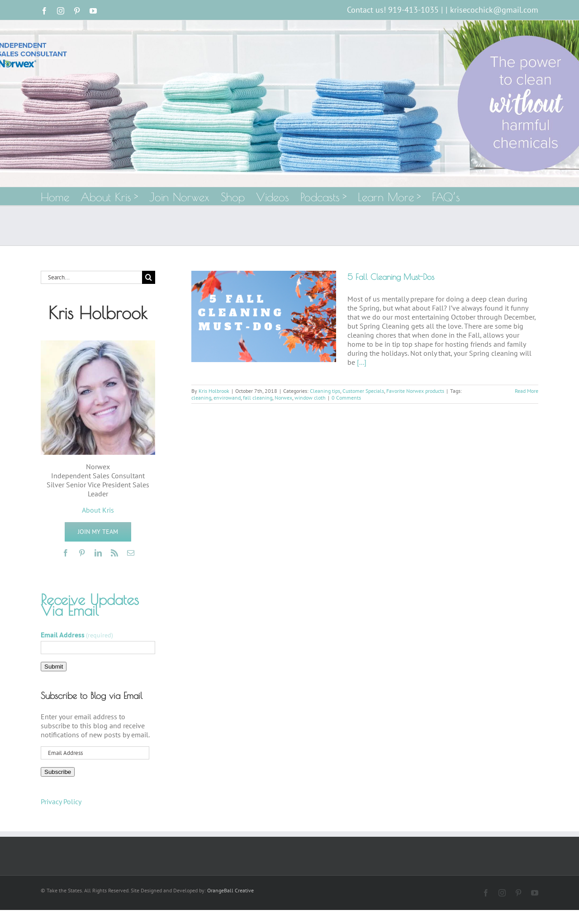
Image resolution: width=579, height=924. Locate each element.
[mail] (131, 553)
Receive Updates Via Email (90, 605)
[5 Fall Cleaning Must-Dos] (264, 316)
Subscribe (58, 772)
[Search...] (91, 277)
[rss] (114, 553)
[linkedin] (98, 553)
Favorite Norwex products (415, 391)
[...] (362, 362)
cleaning (201, 398)
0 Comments (346, 398)
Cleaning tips (325, 391)
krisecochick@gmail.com (494, 10)
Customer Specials (363, 391)
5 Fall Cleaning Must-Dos (391, 277)
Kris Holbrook (214, 391)
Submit (54, 667)
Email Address (77, 635)
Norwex (283, 398)
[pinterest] (82, 553)
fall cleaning (258, 398)
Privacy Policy (61, 801)
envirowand (227, 398)
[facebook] (66, 553)
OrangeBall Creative (230, 890)
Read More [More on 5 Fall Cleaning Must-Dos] (527, 391)
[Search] (149, 277)
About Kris (98, 510)
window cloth (310, 398)
